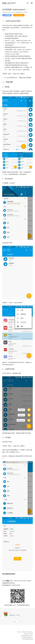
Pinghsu (24, 632)
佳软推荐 (18, 12)
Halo (32, 634)
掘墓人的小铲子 (9, 3)
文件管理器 (8, 15)
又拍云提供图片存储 (28, 639)
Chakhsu (31, 632)
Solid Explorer (19, 15)
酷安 (10, 74)
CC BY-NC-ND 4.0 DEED (24, 581)
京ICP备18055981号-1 (27, 637)
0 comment (25, 12)
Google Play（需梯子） (19, 74)
